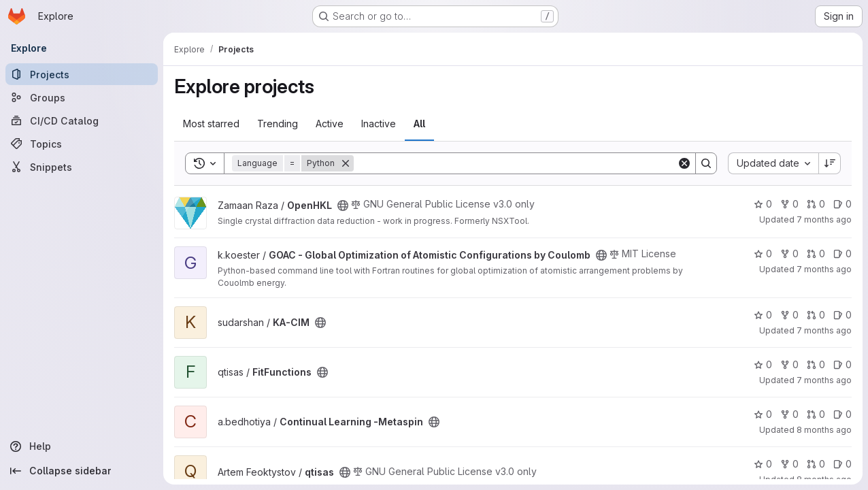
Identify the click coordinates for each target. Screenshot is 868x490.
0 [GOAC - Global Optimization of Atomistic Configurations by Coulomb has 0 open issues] (842, 254)
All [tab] (419, 124)
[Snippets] (82, 167)
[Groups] (82, 97)
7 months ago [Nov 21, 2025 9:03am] (824, 330)
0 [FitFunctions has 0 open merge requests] (816, 364)
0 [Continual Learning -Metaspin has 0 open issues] (842, 414)
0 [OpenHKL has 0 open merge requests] (816, 204)
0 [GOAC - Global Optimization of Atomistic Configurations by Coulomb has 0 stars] (763, 254)
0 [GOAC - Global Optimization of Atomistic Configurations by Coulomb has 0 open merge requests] (816, 254)
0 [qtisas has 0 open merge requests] (816, 464)
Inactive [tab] (379, 124)
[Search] (515, 163)
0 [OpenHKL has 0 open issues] (842, 204)
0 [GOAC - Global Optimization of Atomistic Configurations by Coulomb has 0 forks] (789, 254)
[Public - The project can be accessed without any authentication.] (343, 206)
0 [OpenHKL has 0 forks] (789, 204)
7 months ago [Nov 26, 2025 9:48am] (824, 219)
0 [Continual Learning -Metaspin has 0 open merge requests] (816, 414)
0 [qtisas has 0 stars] (763, 464)
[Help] (82, 446)
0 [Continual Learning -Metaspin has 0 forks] (789, 414)
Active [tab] (330, 124)
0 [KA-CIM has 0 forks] (789, 315)
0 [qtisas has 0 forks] (789, 464)
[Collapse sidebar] (82, 471)
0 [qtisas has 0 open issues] (842, 464)
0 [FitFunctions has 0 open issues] (842, 364)
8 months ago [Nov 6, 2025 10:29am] (824, 430)
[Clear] (684, 163)
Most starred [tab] (211, 124)
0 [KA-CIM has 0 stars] (763, 315)
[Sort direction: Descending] (830, 163)
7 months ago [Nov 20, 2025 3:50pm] (824, 380)
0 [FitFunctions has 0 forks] (789, 364)
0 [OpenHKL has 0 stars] (763, 204)
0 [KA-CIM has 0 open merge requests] (816, 315)
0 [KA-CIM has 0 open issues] (842, 315)
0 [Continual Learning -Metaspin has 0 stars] (763, 414)
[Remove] (346, 163)
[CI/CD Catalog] (82, 120)
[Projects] (82, 74)
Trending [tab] (278, 124)
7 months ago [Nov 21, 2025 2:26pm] (824, 269)
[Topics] (82, 144)
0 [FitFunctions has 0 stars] (763, 364)
